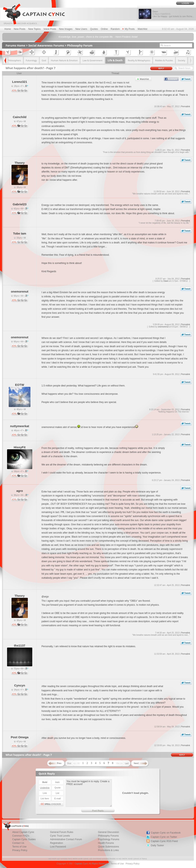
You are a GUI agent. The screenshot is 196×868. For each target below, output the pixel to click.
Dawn (166, 281)
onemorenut (163, 327)
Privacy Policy (20, 850)
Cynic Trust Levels (60, 836)
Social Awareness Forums (46, 45)
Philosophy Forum (80, 45)
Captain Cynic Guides (24, 839)
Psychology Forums (109, 839)
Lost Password (58, 847)
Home (8, 29)
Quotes (94, 29)
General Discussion (108, 832)
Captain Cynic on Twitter (164, 837)
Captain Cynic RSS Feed (164, 841)
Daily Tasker (157, 845)
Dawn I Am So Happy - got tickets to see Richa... (173, 14)
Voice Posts (50, 29)
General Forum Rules (62, 832)
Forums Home (16, 45)
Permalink (186, 106)
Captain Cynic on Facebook (166, 833)
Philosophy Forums (108, 836)
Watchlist (142, 29)
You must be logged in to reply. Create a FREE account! (89, 793)
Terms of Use (19, 847)
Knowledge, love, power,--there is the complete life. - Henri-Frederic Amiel (98, 37)
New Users (81, 29)
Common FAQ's (21, 836)
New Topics (34, 29)
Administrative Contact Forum (66, 839)
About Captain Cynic (23, 832)
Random (115, 29)
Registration (56, 843)
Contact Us (18, 843)
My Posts (129, 29)
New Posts (19, 29)
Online (104, 29)
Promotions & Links (108, 850)
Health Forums (106, 843)
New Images (66, 29)
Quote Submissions (108, 847)
